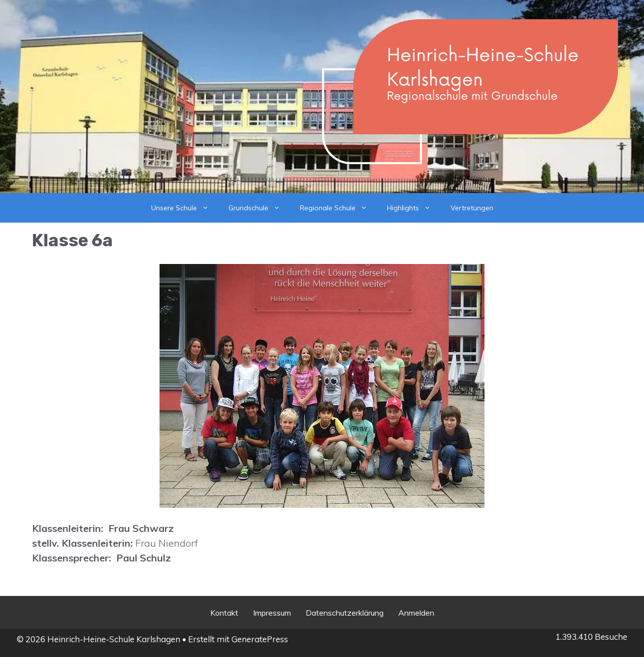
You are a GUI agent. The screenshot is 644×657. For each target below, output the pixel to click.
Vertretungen (472, 208)
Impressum (272, 613)
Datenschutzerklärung (345, 613)
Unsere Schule (185, 208)
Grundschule (259, 208)
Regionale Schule (338, 208)
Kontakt (224, 613)
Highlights (414, 208)
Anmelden (416, 613)
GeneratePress (260, 639)
